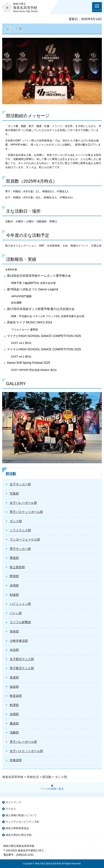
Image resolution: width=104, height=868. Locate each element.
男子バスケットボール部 (26, 512)
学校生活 (33, 777)
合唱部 (14, 714)
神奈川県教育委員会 (17, 828)
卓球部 (14, 585)
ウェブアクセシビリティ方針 (22, 822)
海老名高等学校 (13, 777)
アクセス (11, 809)
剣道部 (14, 595)
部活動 (11, 474)
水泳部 (14, 650)
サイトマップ (13, 802)
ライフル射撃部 (20, 622)
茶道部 (14, 677)
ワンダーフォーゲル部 (25, 539)
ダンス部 (16, 521)
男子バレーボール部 (23, 742)
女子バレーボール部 (23, 503)
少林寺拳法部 (19, 641)
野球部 (14, 576)
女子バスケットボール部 (26, 751)
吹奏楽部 (16, 760)
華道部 (14, 558)
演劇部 (14, 732)
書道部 (14, 723)
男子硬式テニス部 (22, 668)
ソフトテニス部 (20, 530)
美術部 (14, 631)
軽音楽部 (16, 696)
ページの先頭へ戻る (52, 789)
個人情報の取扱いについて (21, 815)
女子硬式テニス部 (22, 659)
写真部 (14, 493)
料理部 (14, 705)
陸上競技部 (17, 567)
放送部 (14, 687)
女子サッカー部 (20, 484)
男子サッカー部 (20, 549)
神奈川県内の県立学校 (19, 835)
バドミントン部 (20, 604)
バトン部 (16, 613)
